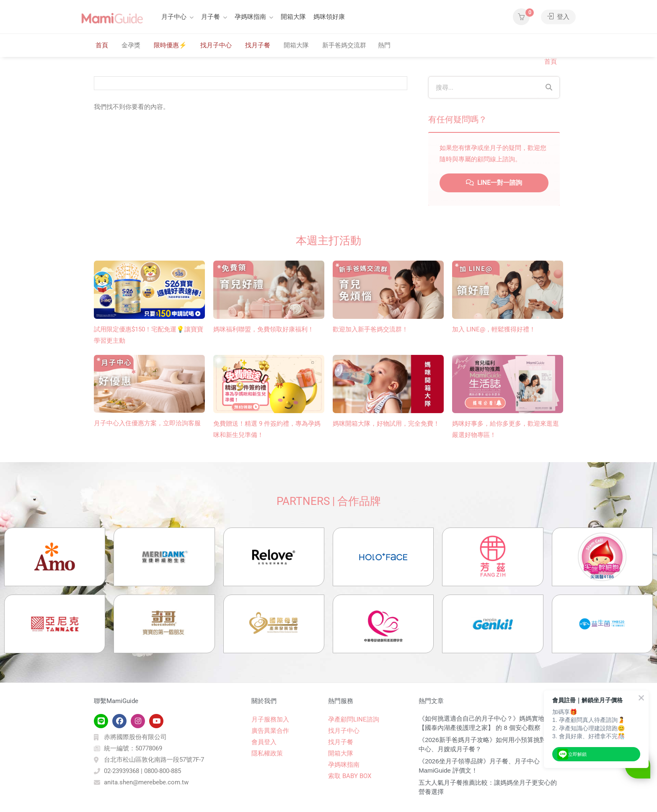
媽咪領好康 (329, 17)
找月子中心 (216, 45)
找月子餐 (258, 45)
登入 (558, 17)
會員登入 (264, 742)
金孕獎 (131, 45)
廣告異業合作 (270, 731)
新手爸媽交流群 (344, 45)
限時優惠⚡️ (170, 45)
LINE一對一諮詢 (494, 183)
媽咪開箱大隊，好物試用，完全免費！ (386, 424)
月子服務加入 (270, 719)
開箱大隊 (293, 17)
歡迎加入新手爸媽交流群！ (370, 329)
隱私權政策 (267, 753)
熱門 (384, 45)
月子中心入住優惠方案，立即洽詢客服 (147, 423)
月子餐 (211, 17)
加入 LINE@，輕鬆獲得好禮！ (494, 329)
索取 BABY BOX (350, 776)
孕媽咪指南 (250, 17)
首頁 (102, 45)
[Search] (549, 87)
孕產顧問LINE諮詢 (354, 719)
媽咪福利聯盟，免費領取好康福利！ (264, 329)
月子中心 (174, 17)
